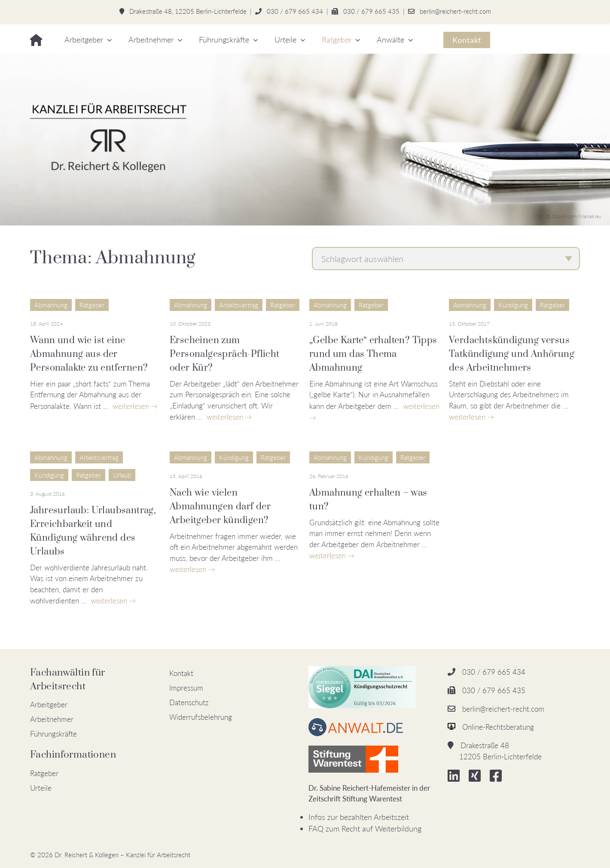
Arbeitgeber (84, 40)
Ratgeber (337, 40)
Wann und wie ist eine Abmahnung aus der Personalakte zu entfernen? (89, 354)
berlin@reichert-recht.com (455, 11)
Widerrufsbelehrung (201, 717)
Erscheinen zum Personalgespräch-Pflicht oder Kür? (225, 354)
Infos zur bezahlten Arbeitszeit (359, 817)
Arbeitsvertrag (239, 305)
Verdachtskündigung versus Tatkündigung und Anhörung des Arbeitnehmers (512, 354)
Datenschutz (189, 702)
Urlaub (122, 475)
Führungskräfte (224, 40)
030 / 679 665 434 (295, 11)
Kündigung (513, 305)
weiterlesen (131, 406)
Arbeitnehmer (151, 40)
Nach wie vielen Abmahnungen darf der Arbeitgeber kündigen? (220, 507)
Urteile (285, 40)
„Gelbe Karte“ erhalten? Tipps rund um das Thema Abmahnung (373, 354)
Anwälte (390, 40)
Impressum (186, 688)
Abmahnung (51, 305)
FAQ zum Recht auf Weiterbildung (365, 828)
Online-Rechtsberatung (498, 727)
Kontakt (467, 40)
